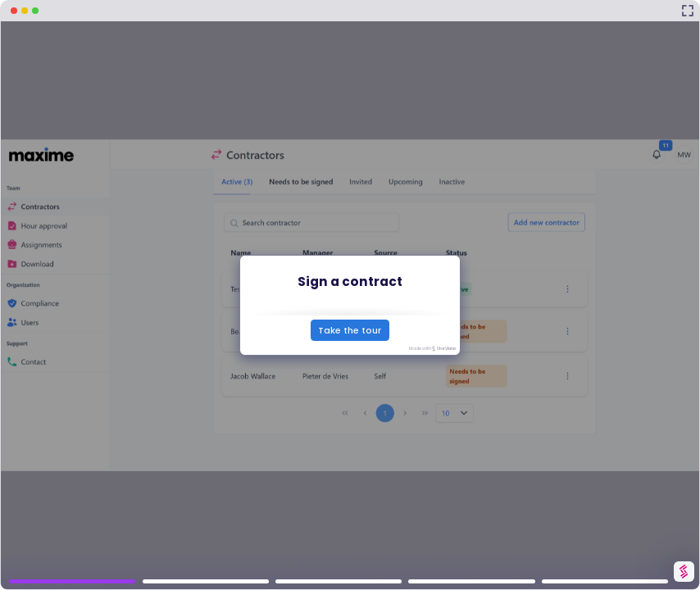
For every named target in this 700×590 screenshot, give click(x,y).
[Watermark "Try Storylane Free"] (684, 572)
